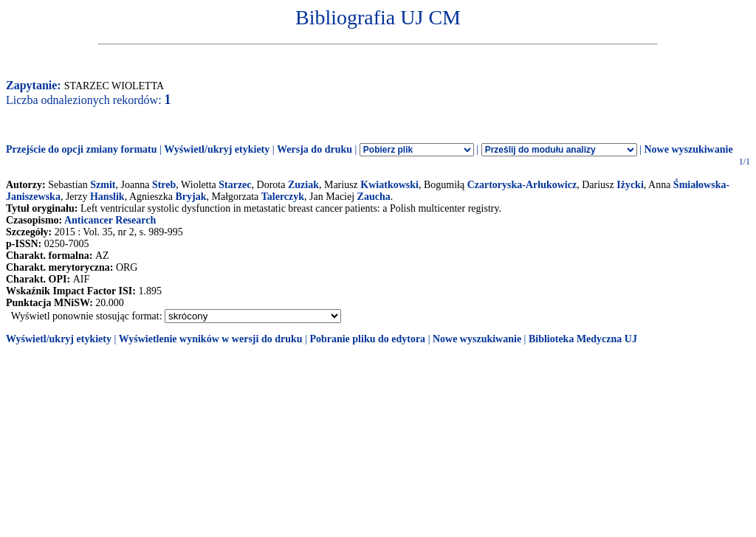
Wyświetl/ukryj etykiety (217, 149)
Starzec (235, 185)
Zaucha (374, 197)
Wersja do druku (315, 149)
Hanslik (107, 197)
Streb (164, 185)
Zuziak (303, 185)
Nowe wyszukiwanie (688, 149)
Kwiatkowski (389, 185)
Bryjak (190, 197)
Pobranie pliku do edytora (367, 339)
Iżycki (630, 185)
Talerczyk (283, 197)
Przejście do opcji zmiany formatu (82, 149)
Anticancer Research (110, 220)
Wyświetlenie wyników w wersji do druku (211, 339)
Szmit (103, 185)
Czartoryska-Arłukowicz (522, 185)
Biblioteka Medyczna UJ (583, 339)
